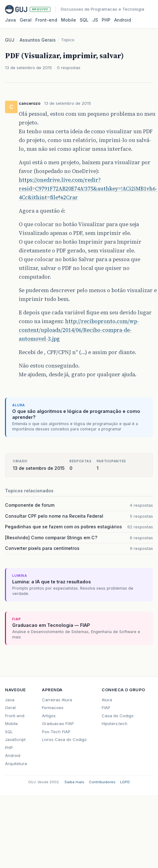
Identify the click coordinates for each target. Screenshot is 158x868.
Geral (26, 20)
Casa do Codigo (118, 716)
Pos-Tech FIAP (56, 732)
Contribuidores (102, 782)
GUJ (10, 40)
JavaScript (15, 739)
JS (95, 20)
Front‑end (46, 20)
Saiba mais (74, 782)
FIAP (106, 708)
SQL (84, 20)
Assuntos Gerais (38, 40)
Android (123, 20)
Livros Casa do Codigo (64, 739)
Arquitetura (16, 764)
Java (10, 20)
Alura (107, 700)
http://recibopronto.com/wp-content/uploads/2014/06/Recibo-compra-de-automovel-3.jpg (79, 330)
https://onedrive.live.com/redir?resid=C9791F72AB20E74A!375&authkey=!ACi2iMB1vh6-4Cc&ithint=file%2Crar (88, 189)
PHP (106, 20)
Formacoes (53, 708)
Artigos (49, 716)
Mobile (69, 20)
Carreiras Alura (57, 700)
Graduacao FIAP (58, 723)
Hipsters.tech (115, 723)
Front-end (15, 716)
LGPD (125, 782)
